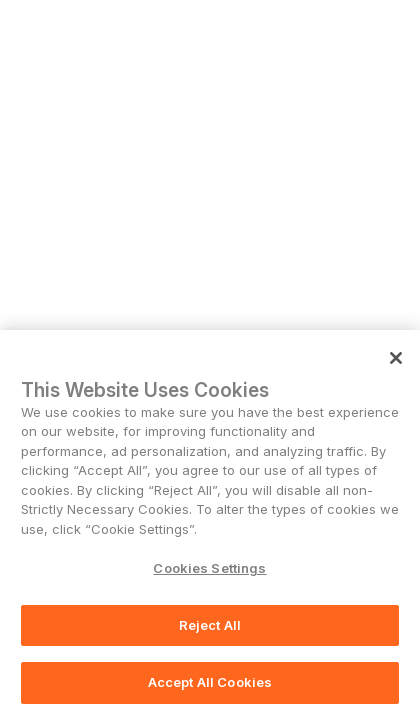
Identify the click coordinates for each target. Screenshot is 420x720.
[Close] (396, 358)
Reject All (210, 625)
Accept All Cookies (210, 682)
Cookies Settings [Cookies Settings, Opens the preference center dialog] (209, 568)
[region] (210, 525)
